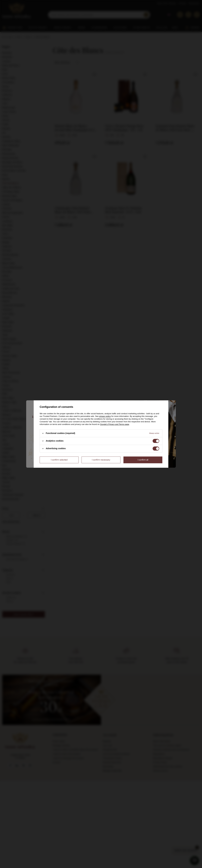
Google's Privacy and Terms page (115, 424)
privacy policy (105, 416)
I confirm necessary (101, 460)
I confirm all (143, 460)
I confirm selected (59, 460)
